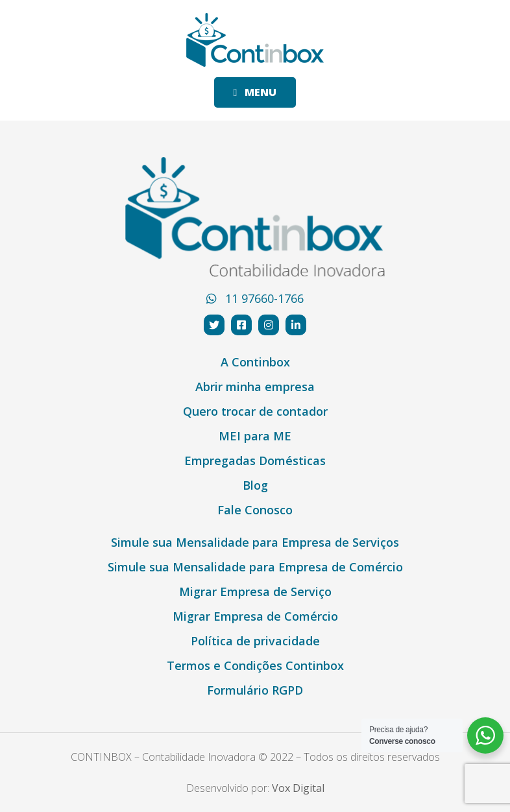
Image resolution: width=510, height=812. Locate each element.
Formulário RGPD (255, 690)
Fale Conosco (255, 510)
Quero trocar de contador (255, 411)
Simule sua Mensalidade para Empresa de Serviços (255, 542)
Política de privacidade (255, 641)
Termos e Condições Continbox (255, 665)
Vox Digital (298, 788)
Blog (255, 485)
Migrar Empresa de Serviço (255, 591)
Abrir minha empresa (255, 387)
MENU (255, 92)
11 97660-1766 (255, 298)
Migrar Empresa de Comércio (255, 616)
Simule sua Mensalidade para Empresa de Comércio (255, 567)
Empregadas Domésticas (255, 460)
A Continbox (255, 362)
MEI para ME (255, 436)
